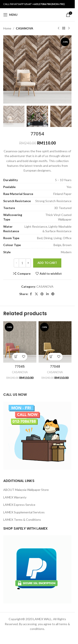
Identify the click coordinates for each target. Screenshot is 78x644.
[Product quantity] (22, 263)
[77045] (20, 342)
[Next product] (69, 28)
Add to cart (47, 263)
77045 (20, 367)
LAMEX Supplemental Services (24, 512)
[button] (16, 357)
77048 (55, 367)
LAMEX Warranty (15, 497)
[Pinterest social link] (42, 294)
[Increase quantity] (28, 263)
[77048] (55, 342)
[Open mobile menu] (10, 15)
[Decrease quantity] (16, 263)
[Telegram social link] (53, 294)
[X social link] (36, 294)
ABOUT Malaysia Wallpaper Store (26, 490)
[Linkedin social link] (47, 294)
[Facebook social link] (31, 294)
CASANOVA (24, 28)
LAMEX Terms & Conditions (22, 520)
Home (7, 28)
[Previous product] (58, 28)
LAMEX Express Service (19, 505)
